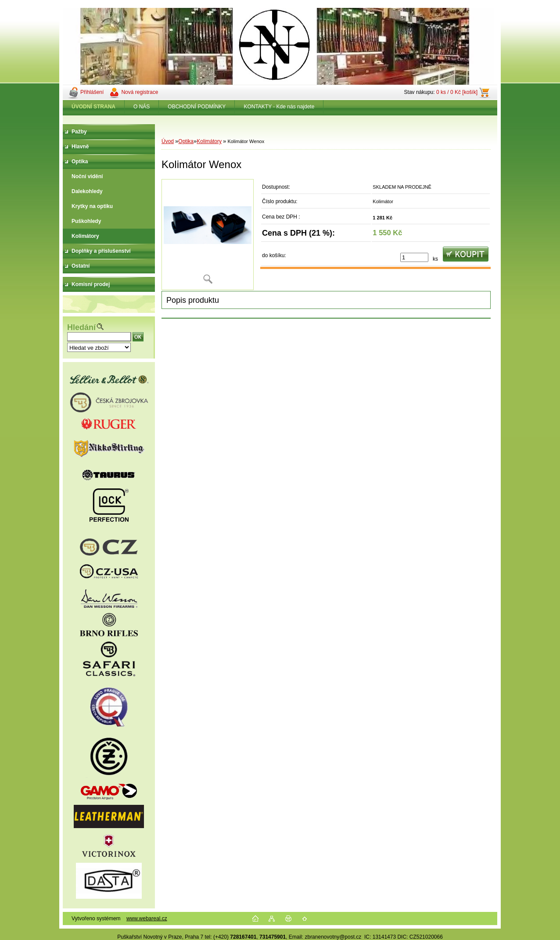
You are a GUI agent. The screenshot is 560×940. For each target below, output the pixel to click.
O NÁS (142, 107)
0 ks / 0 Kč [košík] (457, 92)
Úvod (168, 141)
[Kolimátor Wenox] (208, 235)
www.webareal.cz (147, 918)
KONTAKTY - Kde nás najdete (279, 107)
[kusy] (414, 257)
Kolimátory (209, 141)
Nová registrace (140, 92)
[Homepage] (94, 107)
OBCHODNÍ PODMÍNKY (197, 107)
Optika (186, 141)
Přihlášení (92, 92)
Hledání (81, 327)
